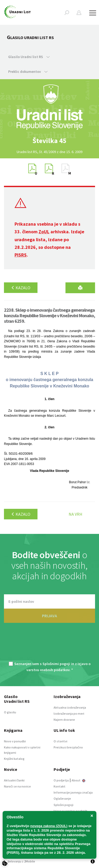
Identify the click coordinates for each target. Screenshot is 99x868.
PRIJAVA (49, 616)
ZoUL (44, 232)
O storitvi (60, 741)
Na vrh (76, 514)
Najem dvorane (64, 720)
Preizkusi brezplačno (68, 747)
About (78, 780)
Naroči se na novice (17, 786)
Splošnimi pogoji (56, 664)
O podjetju (61, 780)
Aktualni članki (14, 780)
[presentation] (50, 645)
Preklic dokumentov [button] (28, 72)
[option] (50, 141)
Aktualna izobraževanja (70, 707)
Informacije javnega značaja (73, 792)
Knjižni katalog (14, 759)
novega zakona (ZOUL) (49, 826)
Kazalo (21, 288)
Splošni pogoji (63, 805)
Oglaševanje (62, 798)
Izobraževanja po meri (69, 713)
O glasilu (10, 712)
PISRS (21, 255)
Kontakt (60, 786)
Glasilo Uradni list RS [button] (29, 57)
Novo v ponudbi (15, 741)
